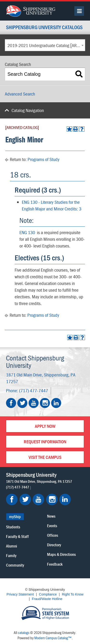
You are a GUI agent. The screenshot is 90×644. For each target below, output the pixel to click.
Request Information (45, 442)
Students (13, 527)
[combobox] (45, 45)
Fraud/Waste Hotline (47, 599)
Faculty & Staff (17, 536)
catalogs (24, 633)
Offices (53, 535)
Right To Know (73, 594)
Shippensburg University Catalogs (44, 28)
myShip (15, 517)
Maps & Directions (61, 554)
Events (52, 526)
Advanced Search (20, 94)
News (51, 516)
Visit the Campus (45, 457)
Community (15, 565)
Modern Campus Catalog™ (53, 638)
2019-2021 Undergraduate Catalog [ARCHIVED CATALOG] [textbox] (46, 45)
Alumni (12, 546)
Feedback (55, 564)
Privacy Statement (20, 594)
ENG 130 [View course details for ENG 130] (27, 232)
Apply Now (45, 426)
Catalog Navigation (28, 110)
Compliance (48, 594)
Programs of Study (44, 159)
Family (11, 555)
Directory (54, 545)
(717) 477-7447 (34, 390)
